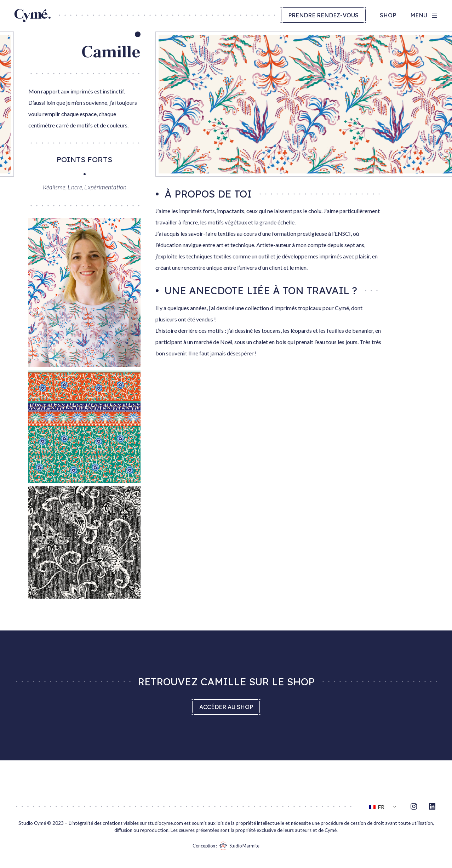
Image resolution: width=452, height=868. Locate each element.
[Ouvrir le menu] (424, 15)
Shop (388, 15)
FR (377, 807)
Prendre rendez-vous (323, 15)
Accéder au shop (226, 707)
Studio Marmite (238, 846)
